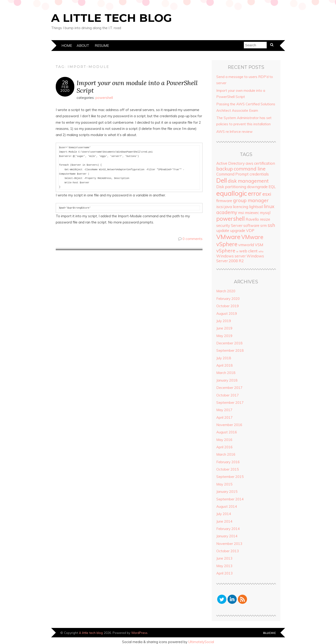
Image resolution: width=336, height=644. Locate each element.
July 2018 (224, 358)
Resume (102, 46)
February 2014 (228, 529)
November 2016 (229, 425)
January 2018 (227, 380)
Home (67, 46)
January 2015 (227, 492)
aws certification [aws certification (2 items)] (260, 163)
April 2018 (224, 365)
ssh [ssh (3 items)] (271, 225)
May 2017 (224, 410)
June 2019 (224, 328)
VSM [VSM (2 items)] (259, 245)
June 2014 (224, 521)
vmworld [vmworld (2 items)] (246, 245)
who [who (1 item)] (261, 251)
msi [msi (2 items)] (241, 213)
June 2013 (224, 558)
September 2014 (230, 499)
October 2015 (228, 469)
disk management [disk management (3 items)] (248, 181)
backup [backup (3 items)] (225, 169)
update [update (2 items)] (223, 230)
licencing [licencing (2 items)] (240, 207)
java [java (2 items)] (228, 207)
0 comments (193, 239)
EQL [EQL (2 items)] (272, 187)
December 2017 (229, 388)
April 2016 (224, 447)
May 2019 (224, 336)
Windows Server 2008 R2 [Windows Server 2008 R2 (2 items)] (240, 258)
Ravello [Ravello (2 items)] (252, 219)
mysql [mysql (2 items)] (265, 213)
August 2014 (227, 506)
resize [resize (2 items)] (265, 219)
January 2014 (227, 536)
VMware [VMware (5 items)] (228, 237)
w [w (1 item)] (237, 251)
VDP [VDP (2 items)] (250, 230)
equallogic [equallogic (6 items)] (232, 193)
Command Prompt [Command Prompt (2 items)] (232, 174)
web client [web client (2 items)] (248, 251)
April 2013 (224, 573)
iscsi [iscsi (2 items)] (220, 207)
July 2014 (224, 514)
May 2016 (224, 440)
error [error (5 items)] (255, 193)
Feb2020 (65, 89)
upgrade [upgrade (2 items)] (238, 230)
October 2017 (228, 395)
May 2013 (224, 566)
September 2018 (230, 350)
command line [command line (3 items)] (250, 169)
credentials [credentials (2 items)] (259, 174)
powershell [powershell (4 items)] (230, 219)
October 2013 (228, 551)
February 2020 (228, 299)
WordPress (139, 633)
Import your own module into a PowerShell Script (137, 86)
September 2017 (230, 403)
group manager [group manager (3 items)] (251, 200)
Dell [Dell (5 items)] (222, 180)
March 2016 (226, 454)
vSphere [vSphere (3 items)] (226, 251)
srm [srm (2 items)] (264, 225)
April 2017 (224, 417)
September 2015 (230, 477)
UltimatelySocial (201, 642)
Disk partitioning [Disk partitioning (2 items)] (231, 187)
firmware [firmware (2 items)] (224, 201)
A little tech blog (111, 18)
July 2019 (224, 321)
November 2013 (229, 544)
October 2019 (228, 306)
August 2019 (227, 314)
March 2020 (226, 291)
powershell (104, 98)
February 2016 (228, 462)
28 (65, 83)
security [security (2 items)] (223, 225)
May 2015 (224, 484)
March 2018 (226, 373)
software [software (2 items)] (251, 225)
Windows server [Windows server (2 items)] (231, 256)
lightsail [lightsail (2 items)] (256, 207)
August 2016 (227, 432)
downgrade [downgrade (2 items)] (257, 187)
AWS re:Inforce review (234, 132)
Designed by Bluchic (270, 633)
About (83, 46)
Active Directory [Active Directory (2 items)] (230, 163)
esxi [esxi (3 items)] (267, 194)
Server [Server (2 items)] (237, 225)
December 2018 (229, 343)
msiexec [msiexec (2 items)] (252, 213)
